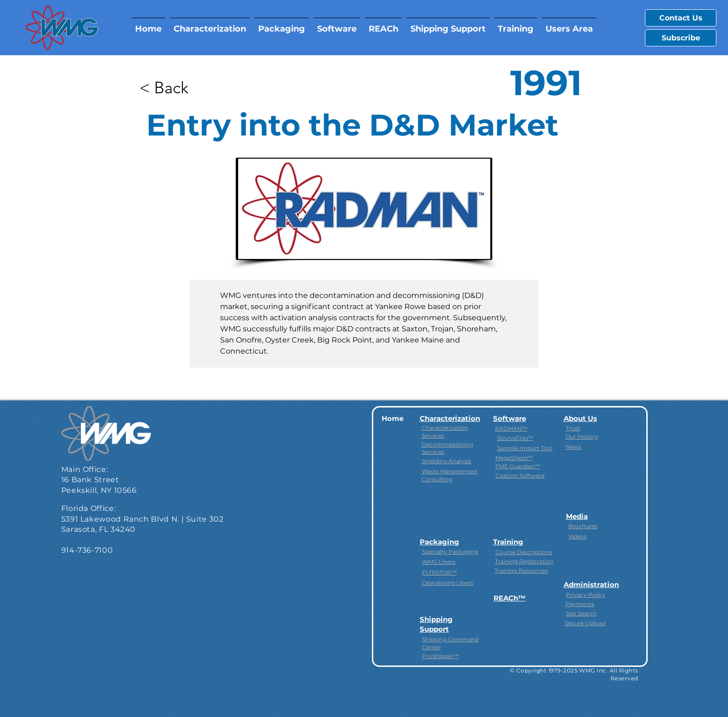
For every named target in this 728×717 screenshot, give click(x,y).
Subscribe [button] (681, 38)
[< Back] (169, 87)
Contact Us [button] (681, 18)
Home (393, 418)
